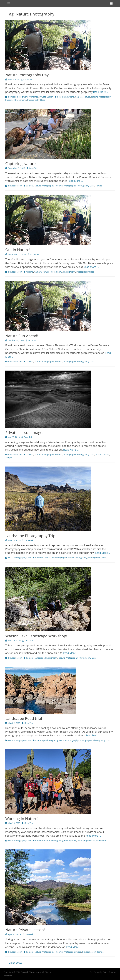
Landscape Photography (55, 558)
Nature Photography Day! (27, 75)
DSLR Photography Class (20, 558)
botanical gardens (66, 97)
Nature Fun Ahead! (22, 336)
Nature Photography (101, 97)
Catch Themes (110, 972)
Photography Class (36, 100)
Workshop (101, 841)
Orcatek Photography (31, 972)
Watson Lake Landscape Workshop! (36, 636)
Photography (20, 100)
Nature (87, 97)
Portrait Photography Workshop (23, 97)
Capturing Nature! (21, 164)
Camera (79, 97)
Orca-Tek (28, 79)
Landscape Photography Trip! (31, 536)
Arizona (30, 272)
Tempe (99, 186)
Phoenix (9, 100)
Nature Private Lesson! (25, 930)
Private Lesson (46, 97)
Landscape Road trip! (24, 718)
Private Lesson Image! (24, 432)
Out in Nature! (18, 250)
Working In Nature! (22, 819)
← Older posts (14, 963)
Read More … (101, 92)
